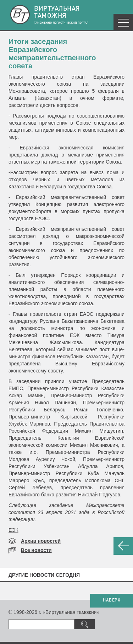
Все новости (36, 550)
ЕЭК (13, 530)
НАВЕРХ (112, 600)
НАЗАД (123, 546)
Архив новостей (41, 541)
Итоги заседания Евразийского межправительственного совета (52, 54)
